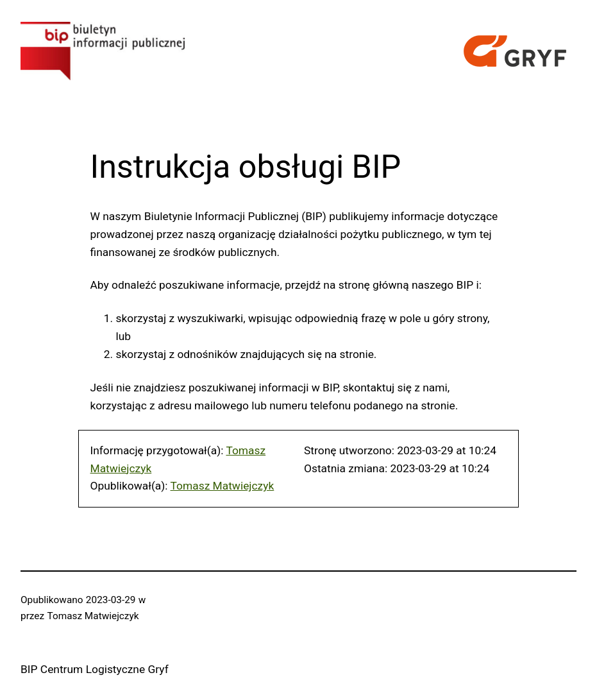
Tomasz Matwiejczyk (223, 486)
